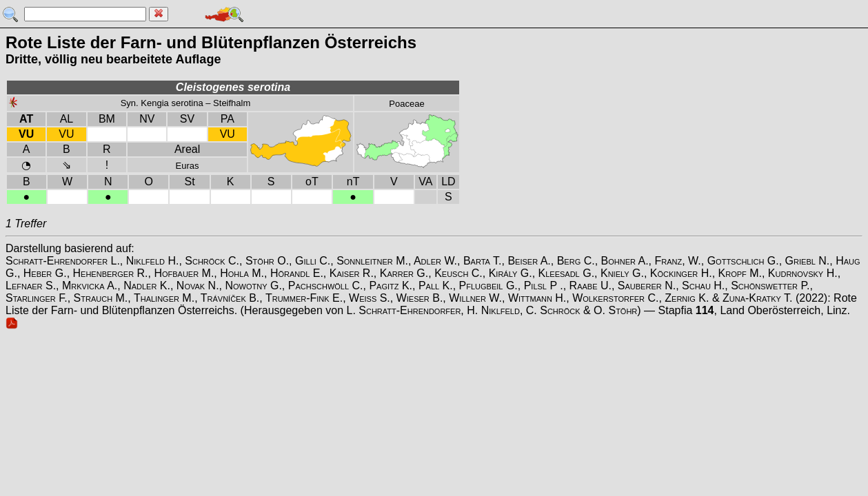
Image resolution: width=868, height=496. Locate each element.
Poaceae (406, 104)
